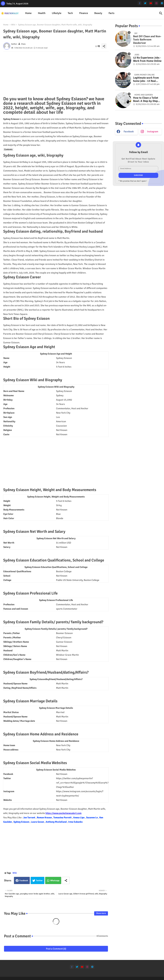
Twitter (39, 881)
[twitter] (145, 3)
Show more (101, 913)
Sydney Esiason (22, 822)
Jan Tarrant (29, 817)
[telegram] (162, 3)
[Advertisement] (56, 74)
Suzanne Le (92, 817)
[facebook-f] (140, 3)
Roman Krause (45, 817)
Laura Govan (38, 822)
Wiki (13, 25)
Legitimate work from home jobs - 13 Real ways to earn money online (146, 79)
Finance (84, 13)
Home (28, 13)
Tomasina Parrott (63, 817)
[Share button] (66, 880)
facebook (129, 132)
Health (42, 13)
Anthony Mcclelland (56, 822)
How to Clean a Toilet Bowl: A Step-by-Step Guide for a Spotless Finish (146, 100)
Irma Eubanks (75, 822)
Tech (70, 13)
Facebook (24, 881)
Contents (8, 149)
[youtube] (151, 3)
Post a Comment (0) (56, 949)
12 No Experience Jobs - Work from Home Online (147, 59)
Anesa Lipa (79, 817)
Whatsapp (55, 881)
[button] (161, 13)
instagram (153, 132)
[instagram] (156, 3)
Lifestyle (57, 13)
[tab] (28, 13)
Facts (111, 13)
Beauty (98, 13)
